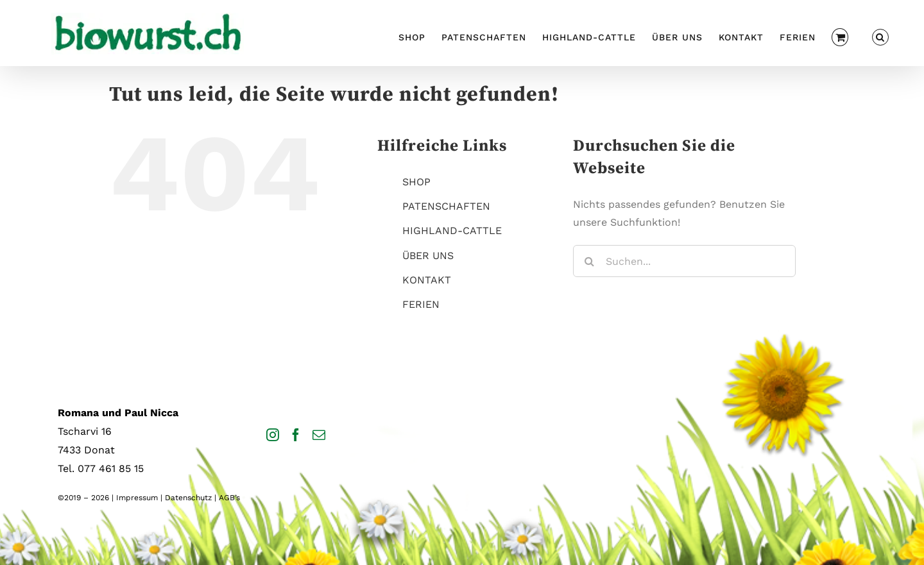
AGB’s (229, 498)
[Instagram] (273, 435)
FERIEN (421, 304)
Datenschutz (188, 498)
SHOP (416, 182)
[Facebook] (296, 435)
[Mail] (319, 435)
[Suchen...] (684, 261)
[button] (880, 36)
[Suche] (589, 261)
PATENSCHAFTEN (446, 206)
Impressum (137, 498)
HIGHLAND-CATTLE (452, 231)
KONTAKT (427, 280)
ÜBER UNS (428, 256)
